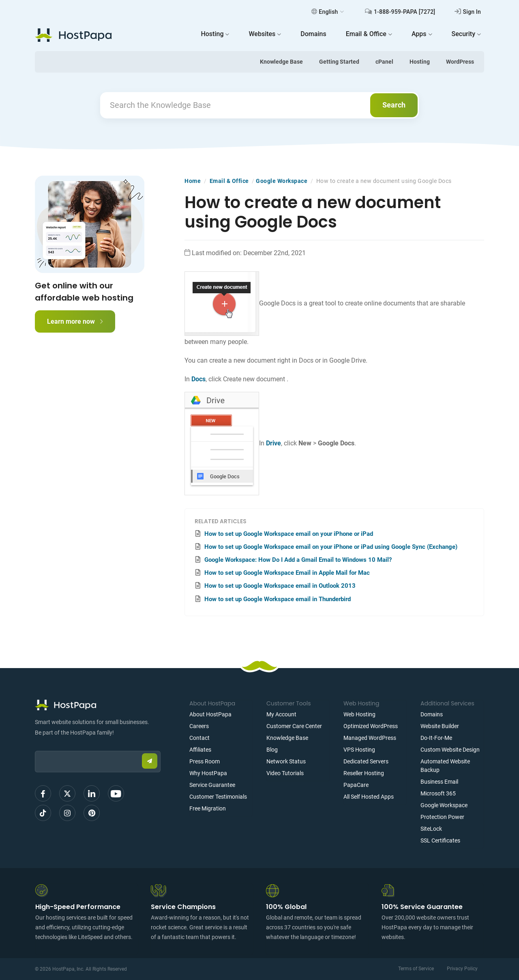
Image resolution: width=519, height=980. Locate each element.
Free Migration (208, 808)
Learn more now (75, 321)
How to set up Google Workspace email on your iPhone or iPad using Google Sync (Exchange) (331, 547)
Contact (199, 738)
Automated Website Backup (445, 766)
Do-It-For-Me (436, 738)
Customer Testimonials (218, 797)
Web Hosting (359, 714)
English (328, 12)
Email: (35, 747)
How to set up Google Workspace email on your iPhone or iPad (289, 534)
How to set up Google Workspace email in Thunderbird (278, 599)
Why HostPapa (208, 773)
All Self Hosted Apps (369, 797)
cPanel (384, 62)
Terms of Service (416, 969)
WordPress (460, 62)
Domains (432, 714)
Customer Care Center (294, 726)
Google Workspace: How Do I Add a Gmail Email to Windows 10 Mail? (298, 560)
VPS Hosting (359, 750)
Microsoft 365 (438, 793)
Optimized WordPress (371, 726)
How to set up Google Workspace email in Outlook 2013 (280, 586)
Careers (199, 726)
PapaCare (356, 785)
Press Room (205, 761)
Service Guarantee (212, 785)
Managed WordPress (370, 738)
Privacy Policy (462, 969)
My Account (281, 714)
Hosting (420, 62)
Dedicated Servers (366, 761)
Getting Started (339, 62)
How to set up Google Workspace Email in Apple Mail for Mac (287, 573)
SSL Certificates (440, 840)
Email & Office (229, 181)
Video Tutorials (285, 773)
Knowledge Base (281, 62)
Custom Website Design (450, 750)
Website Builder (440, 726)
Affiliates (200, 750)
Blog (272, 750)
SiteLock (431, 829)
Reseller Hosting (364, 773)
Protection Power (442, 817)
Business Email (439, 782)
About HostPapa (210, 714)
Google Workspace (282, 181)
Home (193, 181)
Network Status (286, 761)
